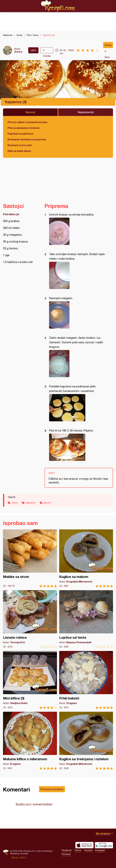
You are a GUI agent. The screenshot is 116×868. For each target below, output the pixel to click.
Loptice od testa (86, 619)
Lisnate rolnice (30, 619)
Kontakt (24, 854)
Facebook (67, 850)
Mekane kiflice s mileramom (30, 741)
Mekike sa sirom (30, 558)
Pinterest (66, 854)
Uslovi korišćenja (44, 851)
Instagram (100, 850)
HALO (23, 858)
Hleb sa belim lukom (19, 151)
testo (15, 503)
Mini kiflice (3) (30, 680)
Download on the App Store (84, 845)
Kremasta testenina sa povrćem (27, 139)
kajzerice (31, 503)
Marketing (15, 854)
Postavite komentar (52, 789)
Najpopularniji (86, 112)
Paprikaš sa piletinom (20, 134)
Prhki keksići (86, 680)
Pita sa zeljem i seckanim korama (27, 122)
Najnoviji (30, 112)
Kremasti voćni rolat (20, 145)
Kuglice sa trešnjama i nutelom (86, 741)
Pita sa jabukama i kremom (24, 128)
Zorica (18, 52)
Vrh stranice (103, 833)
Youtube (88, 850)
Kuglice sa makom (86, 558)
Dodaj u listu (108, 46)
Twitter (78, 850)
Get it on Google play (104, 845)
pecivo (47, 503)
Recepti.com (58, 6)
